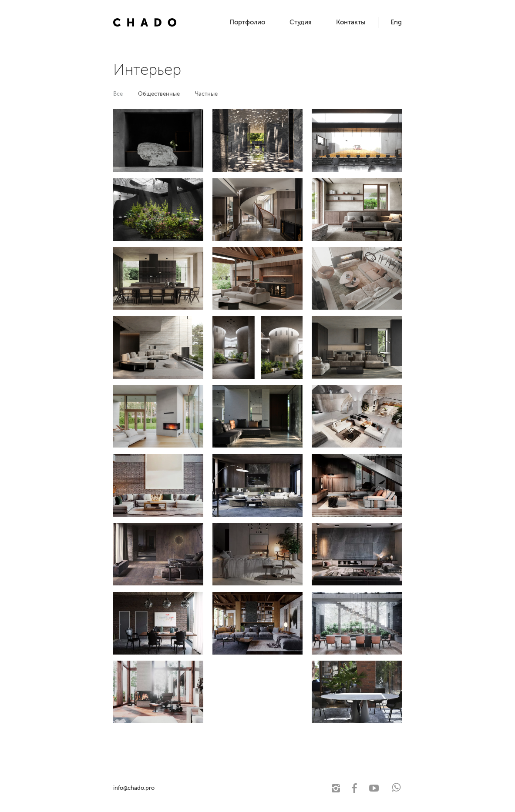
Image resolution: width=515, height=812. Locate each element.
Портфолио (247, 22)
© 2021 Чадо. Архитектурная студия (203, 788)
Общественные (159, 94)
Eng (396, 22)
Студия (301, 22)
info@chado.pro (134, 788)
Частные (206, 94)
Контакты (351, 22)
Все (118, 94)
